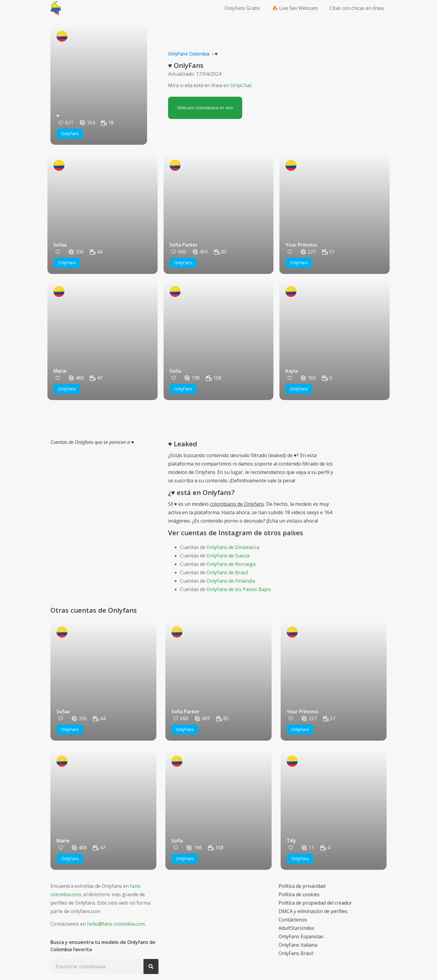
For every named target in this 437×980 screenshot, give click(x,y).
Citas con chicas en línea (357, 8)
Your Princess (301, 245)
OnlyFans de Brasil (227, 572)
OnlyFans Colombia (189, 54)
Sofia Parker (184, 245)
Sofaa (60, 245)
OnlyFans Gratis (242, 8)
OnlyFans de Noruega (231, 564)
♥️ (58, 116)
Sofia (175, 371)
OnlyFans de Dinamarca (233, 547)
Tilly (291, 841)
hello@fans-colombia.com (116, 924)
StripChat (241, 85)
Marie (60, 371)
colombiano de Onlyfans (237, 504)
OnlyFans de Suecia (228, 556)
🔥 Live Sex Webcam (295, 8)
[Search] (151, 966)
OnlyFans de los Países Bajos (239, 589)
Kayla (292, 371)
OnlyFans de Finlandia (231, 581)
